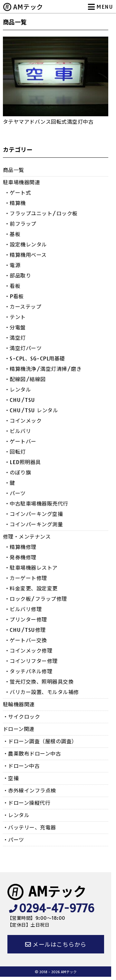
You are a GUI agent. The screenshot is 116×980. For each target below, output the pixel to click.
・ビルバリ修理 (23, 609)
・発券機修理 (20, 557)
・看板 (13, 286)
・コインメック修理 (29, 651)
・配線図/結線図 (25, 379)
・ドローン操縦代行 (27, 803)
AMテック (28, 7)
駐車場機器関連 (22, 182)
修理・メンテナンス (27, 537)
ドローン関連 (19, 729)
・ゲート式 (18, 193)
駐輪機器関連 (19, 704)
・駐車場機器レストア (31, 568)
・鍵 (10, 483)
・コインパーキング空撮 (34, 514)
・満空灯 (15, 338)
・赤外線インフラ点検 (29, 791)
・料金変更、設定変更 (31, 588)
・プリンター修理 (26, 620)
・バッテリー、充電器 (29, 827)
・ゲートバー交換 (26, 640)
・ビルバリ (18, 431)
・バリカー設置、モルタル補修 (42, 692)
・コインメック (23, 421)
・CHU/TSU (20, 400)
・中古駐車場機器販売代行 (36, 504)
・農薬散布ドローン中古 (32, 754)
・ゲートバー (20, 441)
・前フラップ (20, 224)
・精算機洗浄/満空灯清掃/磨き (43, 369)
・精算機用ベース (26, 255)
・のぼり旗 (18, 473)
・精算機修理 (20, 547)
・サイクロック (22, 717)
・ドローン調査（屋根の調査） (40, 741)
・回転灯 (15, 452)
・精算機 (15, 203)
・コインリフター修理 (31, 661)
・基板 (13, 234)
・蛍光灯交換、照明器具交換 (39, 682)
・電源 (13, 265)
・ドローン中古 (21, 766)
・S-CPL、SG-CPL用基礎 (35, 359)
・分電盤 (15, 327)
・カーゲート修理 (26, 578)
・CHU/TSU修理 (25, 630)
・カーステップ (23, 307)
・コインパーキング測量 (34, 524)
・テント (15, 317)
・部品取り (18, 276)
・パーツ (15, 493)
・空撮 (11, 778)
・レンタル (18, 390)
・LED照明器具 (23, 462)
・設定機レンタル (26, 245)
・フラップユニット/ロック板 (41, 213)
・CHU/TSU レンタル (31, 410)
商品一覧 (14, 170)
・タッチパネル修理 (29, 671)
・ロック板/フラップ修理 (36, 599)
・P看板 (14, 296)
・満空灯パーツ (23, 348)
